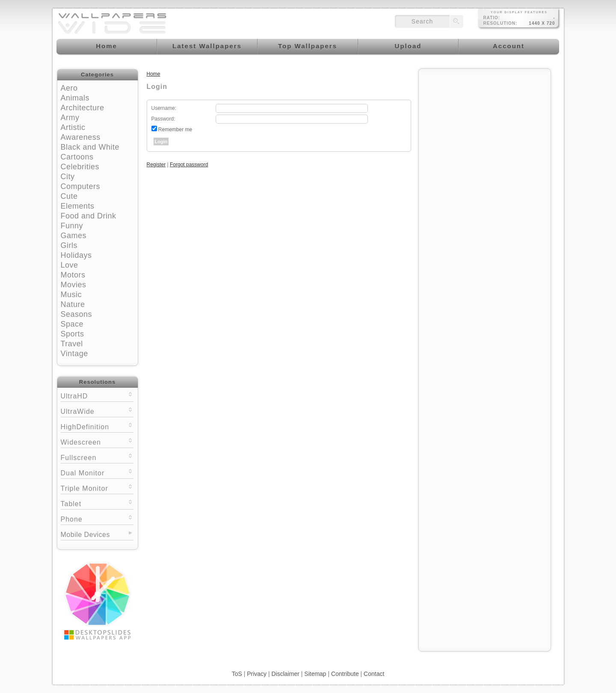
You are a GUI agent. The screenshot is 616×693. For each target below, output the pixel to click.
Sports (73, 334)
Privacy (257, 674)
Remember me (175, 130)
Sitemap (315, 674)
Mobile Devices (85, 535)
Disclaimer (286, 674)
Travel (72, 344)
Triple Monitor (97, 488)
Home (154, 74)
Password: (163, 119)
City (68, 177)
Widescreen (97, 441)
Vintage (74, 354)
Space (72, 324)
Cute (69, 196)
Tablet (97, 503)
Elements (78, 206)
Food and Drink (89, 216)
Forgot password (189, 165)
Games (74, 236)
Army (70, 118)
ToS (237, 674)
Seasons (77, 314)
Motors (73, 275)
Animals (75, 98)
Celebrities (80, 167)
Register (156, 165)
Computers (81, 186)
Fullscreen (97, 457)
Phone (97, 518)
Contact (374, 674)
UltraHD (97, 395)
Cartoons (77, 157)
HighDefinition (97, 426)
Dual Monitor (97, 472)
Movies (74, 285)
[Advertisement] (485, 127)
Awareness (81, 137)
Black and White (90, 147)
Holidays (76, 255)
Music (71, 295)
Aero (69, 88)
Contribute (345, 674)
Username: (164, 108)
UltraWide (97, 411)
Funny (72, 226)
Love (70, 265)
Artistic (73, 127)
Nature (73, 304)
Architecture (83, 108)
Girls (69, 245)
